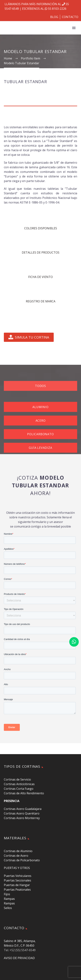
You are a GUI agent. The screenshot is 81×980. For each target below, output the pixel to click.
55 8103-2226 (55, 9)
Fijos (7, 894)
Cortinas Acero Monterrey (22, 818)
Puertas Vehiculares (18, 876)
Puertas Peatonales (17, 890)
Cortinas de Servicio (17, 779)
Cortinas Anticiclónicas (19, 784)
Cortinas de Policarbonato (22, 860)
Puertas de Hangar (17, 885)
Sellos (8, 908)
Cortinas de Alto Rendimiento (24, 793)
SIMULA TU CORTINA (29, 337)
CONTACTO (70, 17)
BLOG (54, 17)
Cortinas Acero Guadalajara (23, 809)
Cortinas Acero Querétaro (22, 813)
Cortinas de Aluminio (18, 851)
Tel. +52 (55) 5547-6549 (20, 950)
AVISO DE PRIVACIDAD (19, 958)
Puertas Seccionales (18, 880)
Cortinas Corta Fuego (19, 789)
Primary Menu (74, 28)
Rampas (9, 899)
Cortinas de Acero (16, 856)
